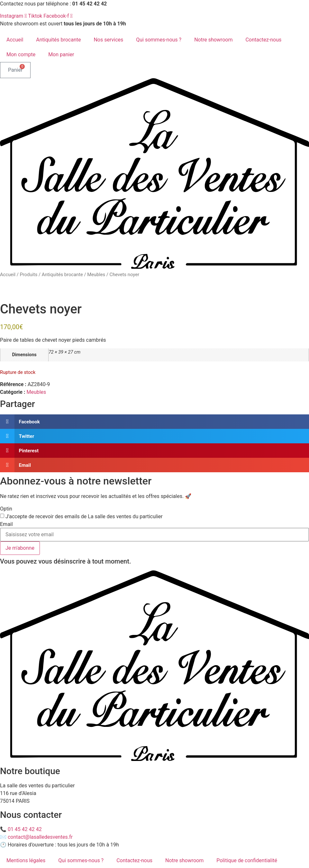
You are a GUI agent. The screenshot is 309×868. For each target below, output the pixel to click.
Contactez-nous (263, 40)
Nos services (108, 40)
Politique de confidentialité (247, 860)
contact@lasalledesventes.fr (40, 837)
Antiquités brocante (58, 40)
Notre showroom (213, 40)
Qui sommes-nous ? (159, 40)
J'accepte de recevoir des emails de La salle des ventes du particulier (84, 517)
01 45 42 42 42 (25, 829)
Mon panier (61, 54)
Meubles (96, 275)
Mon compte (21, 54)
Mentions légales (26, 860)
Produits (28, 275)
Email (6, 524)
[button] (154, 422)
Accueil (15, 40)
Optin (6, 509)
